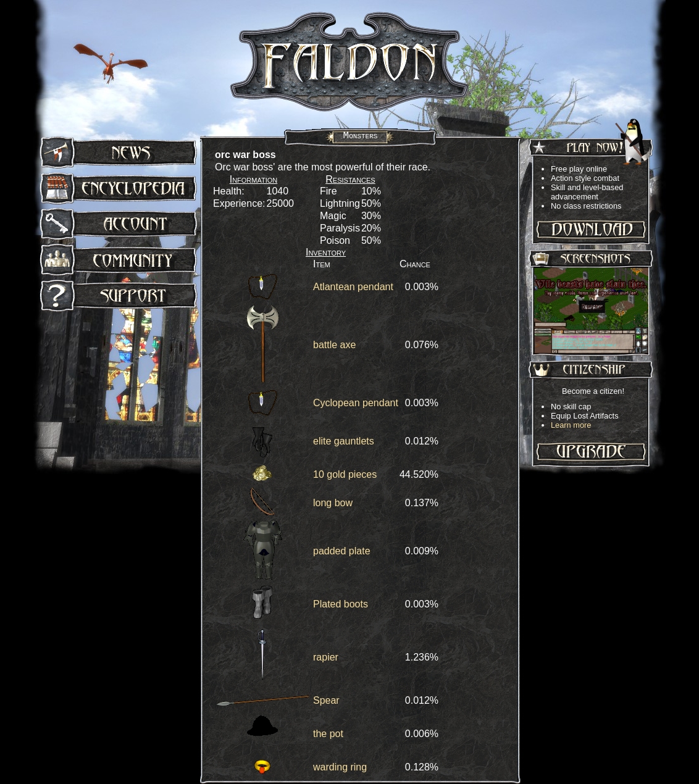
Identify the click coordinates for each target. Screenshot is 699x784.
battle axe (334, 345)
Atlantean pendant (353, 287)
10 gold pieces (345, 474)
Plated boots (341, 604)
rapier (326, 657)
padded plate (342, 551)
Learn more (571, 425)
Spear (326, 700)
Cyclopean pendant (356, 403)
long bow (333, 503)
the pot (328, 734)
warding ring (340, 767)
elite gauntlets (344, 441)
